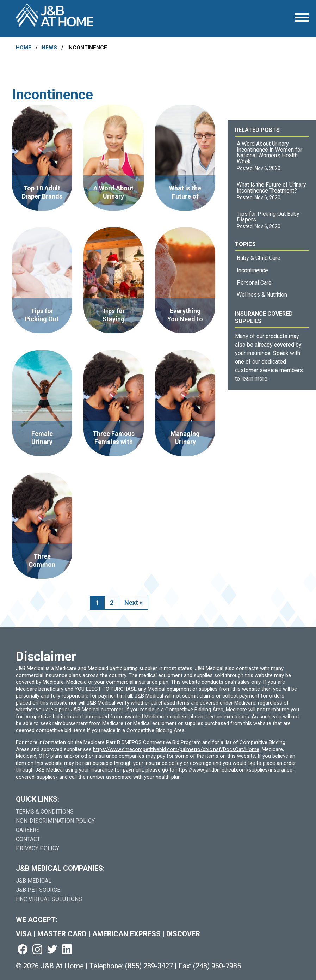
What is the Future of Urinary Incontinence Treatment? (271, 188)
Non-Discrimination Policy (55, 821)
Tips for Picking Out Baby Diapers (268, 217)
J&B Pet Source (38, 890)
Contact (28, 839)
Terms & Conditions (45, 812)
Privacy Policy (38, 848)
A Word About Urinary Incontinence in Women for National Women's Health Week (269, 153)
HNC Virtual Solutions (49, 899)
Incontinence (252, 270)
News (49, 48)
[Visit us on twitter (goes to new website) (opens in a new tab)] (52, 950)
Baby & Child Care (259, 258)
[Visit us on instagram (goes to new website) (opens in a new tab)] (37, 950)
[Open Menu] (302, 17)
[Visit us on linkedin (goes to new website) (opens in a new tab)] (67, 950)
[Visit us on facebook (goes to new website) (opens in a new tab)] (23, 950)
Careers (28, 830)
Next (134, 602)
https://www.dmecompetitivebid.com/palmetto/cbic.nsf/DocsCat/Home (176, 749)
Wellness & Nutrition (262, 295)
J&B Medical (34, 881)
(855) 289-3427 (149, 966)
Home (24, 48)
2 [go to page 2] (112, 602)
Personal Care (254, 283)
